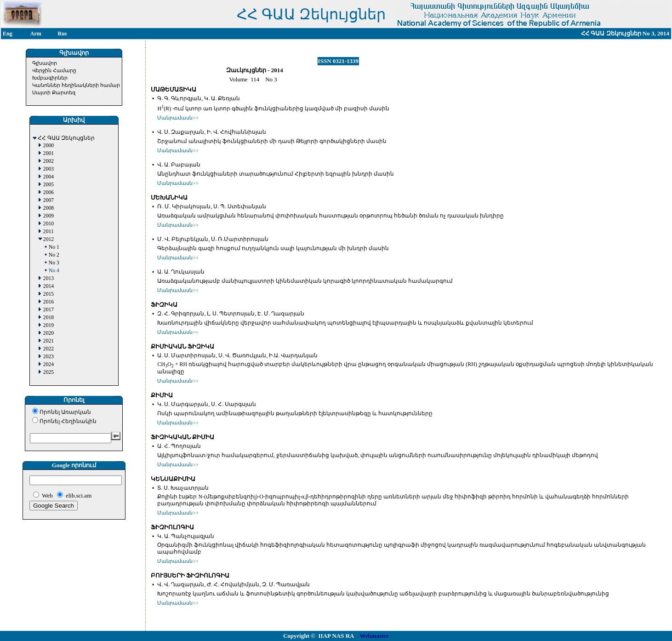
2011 (48, 232)
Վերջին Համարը (54, 70)
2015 (48, 294)
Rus (63, 34)
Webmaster (375, 636)
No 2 (54, 255)
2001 (48, 153)
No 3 (54, 263)
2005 (48, 185)
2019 (48, 325)
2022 (48, 349)
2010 (48, 224)
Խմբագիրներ (50, 78)
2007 (48, 200)
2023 (48, 357)
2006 (48, 192)
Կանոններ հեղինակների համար (76, 85)
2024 (48, 364)
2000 (48, 146)
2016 (48, 302)
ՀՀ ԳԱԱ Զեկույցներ (66, 138)
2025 (48, 372)
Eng (8, 34)
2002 (48, 161)
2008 (48, 208)
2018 (48, 318)
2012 (48, 239)
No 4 (54, 271)
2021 (48, 341)
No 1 (54, 247)
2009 (48, 216)
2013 (48, 278)
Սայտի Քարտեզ (54, 92)
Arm (36, 34)
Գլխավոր (45, 63)
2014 (48, 286)
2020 (48, 333)
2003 (48, 169)
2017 (48, 310)
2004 (48, 177)
